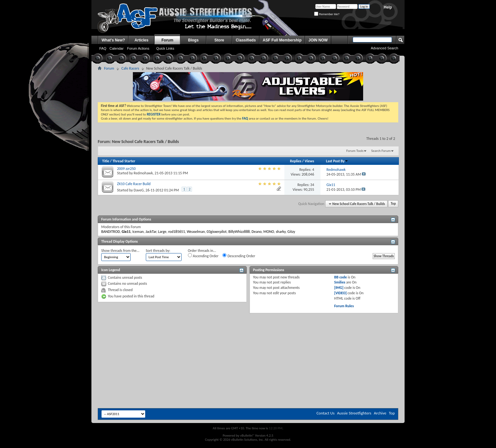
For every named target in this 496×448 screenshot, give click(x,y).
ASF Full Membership (282, 40)
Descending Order (239, 256)
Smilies (340, 282)
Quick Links (165, 48)
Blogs (193, 40)
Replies (296, 161)
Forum (167, 40)
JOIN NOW (318, 40)
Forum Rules (344, 306)
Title (106, 161)
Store (219, 40)
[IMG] (339, 288)
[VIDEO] (340, 293)
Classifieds (246, 40)
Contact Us (325, 413)
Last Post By (337, 161)
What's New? (113, 40)
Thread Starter (124, 161)
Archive (380, 413)
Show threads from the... (120, 251)
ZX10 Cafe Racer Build (134, 184)
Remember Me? (327, 14)
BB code (340, 277)
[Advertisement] (248, 332)
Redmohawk (143, 173)
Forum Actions (138, 48)
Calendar (117, 48)
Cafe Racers (130, 68)
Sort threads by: (158, 251)
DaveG (139, 190)
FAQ (103, 48)
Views (309, 161)
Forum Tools (355, 151)
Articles (141, 40)
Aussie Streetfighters (354, 413)
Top (393, 204)
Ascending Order (203, 256)
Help (388, 7)
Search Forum (381, 151)
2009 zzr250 (126, 169)
